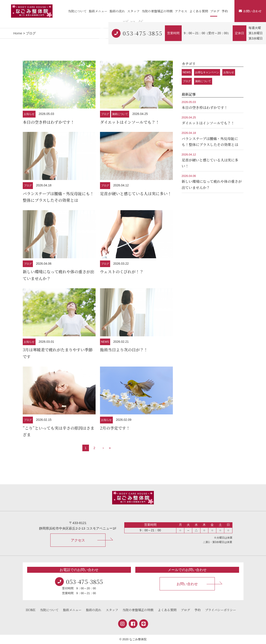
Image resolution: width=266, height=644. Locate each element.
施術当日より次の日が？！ (124, 350)
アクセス (181, 11)
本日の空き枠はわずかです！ (49, 122)
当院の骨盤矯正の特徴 (157, 11)
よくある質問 (199, 11)
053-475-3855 (143, 33)
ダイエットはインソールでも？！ (130, 122)
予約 (225, 11)
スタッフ (133, 11)
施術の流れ (117, 11)
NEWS (105, 342)
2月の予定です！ (115, 428)
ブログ (215, 11)
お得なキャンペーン (207, 72)
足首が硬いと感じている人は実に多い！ (136, 193)
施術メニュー (98, 11)
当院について (77, 11)
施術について (120, 114)
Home (18, 33)
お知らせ (29, 114)
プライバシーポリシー (221, 610)
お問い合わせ (250, 11)
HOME (31, 610)
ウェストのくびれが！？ (122, 271)
